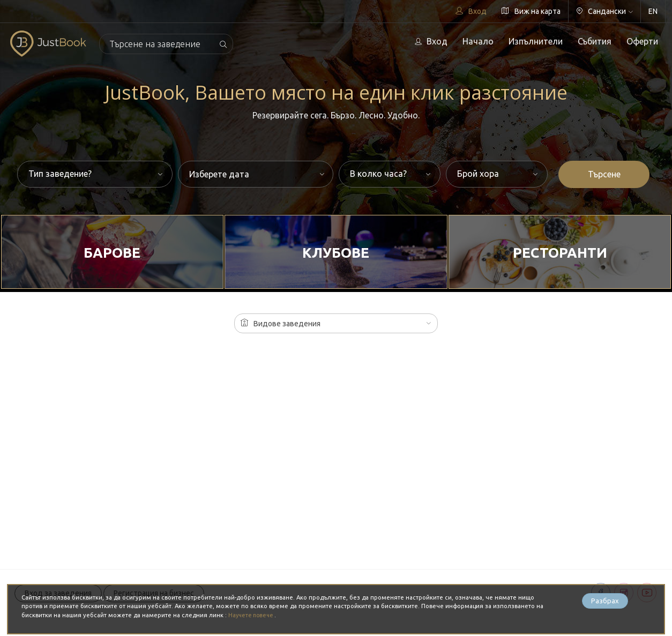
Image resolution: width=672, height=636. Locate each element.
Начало (478, 41)
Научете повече (253, 615)
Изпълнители (536, 41)
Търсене (604, 174)
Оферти (642, 41)
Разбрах (605, 602)
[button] (336, 323)
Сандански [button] (604, 11)
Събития (595, 41)
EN (653, 11)
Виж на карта (531, 11)
